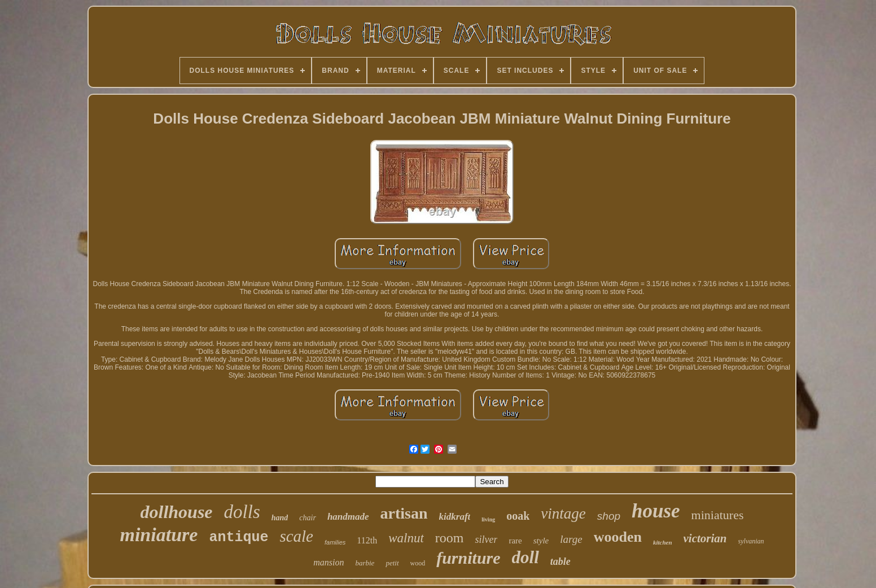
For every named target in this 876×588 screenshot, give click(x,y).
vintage (563, 514)
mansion (328, 562)
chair (308, 518)
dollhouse (177, 512)
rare (515, 541)
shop (609, 516)
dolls (242, 512)
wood (418, 563)
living (488, 519)
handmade (348, 517)
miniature (159, 535)
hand (280, 518)
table (560, 561)
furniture (468, 558)
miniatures (718, 515)
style (541, 541)
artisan (404, 513)
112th (367, 540)
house (656, 511)
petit (392, 563)
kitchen (663, 542)
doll (525, 557)
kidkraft (455, 517)
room (450, 538)
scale (296, 536)
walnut (406, 538)
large (571, 539)
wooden (618, 537)
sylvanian (751, 541)
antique (238, 537)
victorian (705, 538)
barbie (365, 563)
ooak (518, 516)
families (335, 542)
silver (486, 539)
